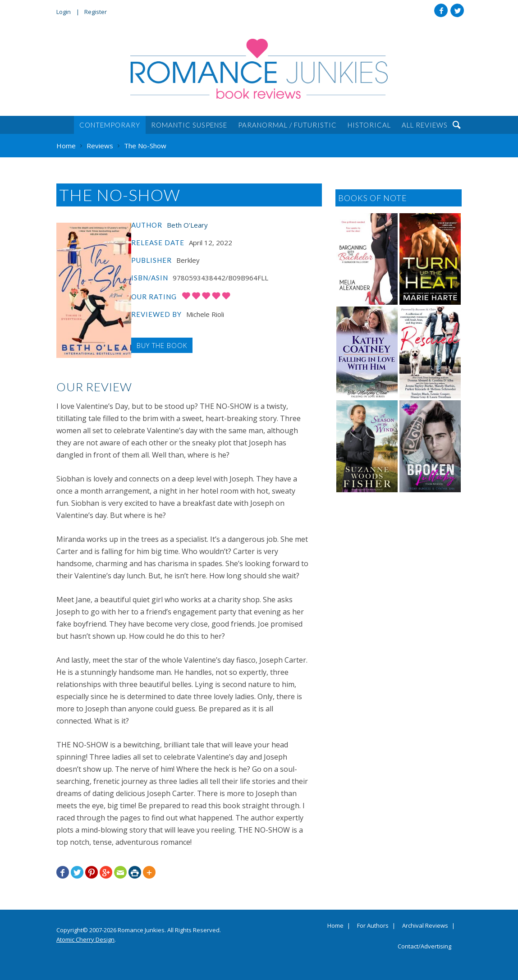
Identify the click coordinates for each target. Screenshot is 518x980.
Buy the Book (162, 345)
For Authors (373, 926)
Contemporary (110, 125)
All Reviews (425, 125)
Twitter (457, 10)
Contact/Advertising (424, 947)
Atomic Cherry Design (85, 939)
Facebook (441, 10)
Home (335, 926)
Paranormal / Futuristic (287, 125)
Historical (369, 125)
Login (64, 12)
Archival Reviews (425, 926)
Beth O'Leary (187, 225)
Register (96, 12)
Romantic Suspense (189, 125)
